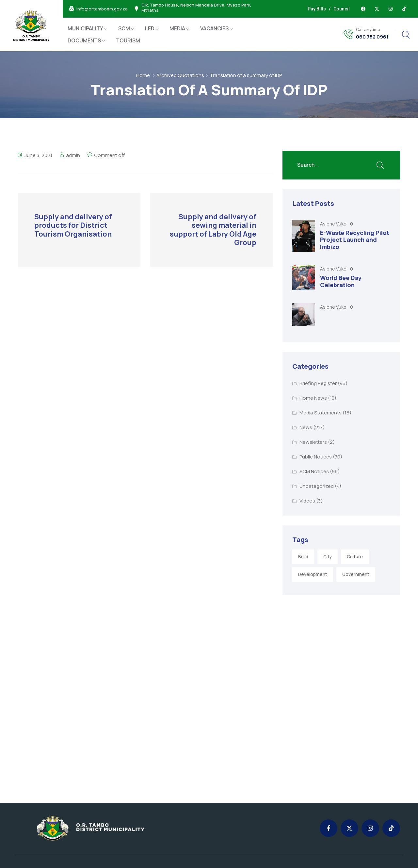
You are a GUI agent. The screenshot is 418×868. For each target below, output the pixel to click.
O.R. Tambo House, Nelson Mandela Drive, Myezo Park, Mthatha (196, 8)
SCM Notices (314, 471)
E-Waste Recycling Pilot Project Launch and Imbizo (355, 240)
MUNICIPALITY (85, 28)
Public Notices (316, 457)
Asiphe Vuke (334, 224)
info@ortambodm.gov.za (102, 9)
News (306, 427)
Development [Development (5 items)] (313, 574)
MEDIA (177, 28)
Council (342, 9)
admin (73, 155)
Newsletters (313, 442)
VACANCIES (214, 28)
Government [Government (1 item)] (356, 574)
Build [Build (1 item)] (303, 557)
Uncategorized (317, 486)
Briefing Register (318, 383)
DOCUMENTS (84, 40)
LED (150, 28)
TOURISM (128, 40)
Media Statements (321, 413)
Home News (313, 398)
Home (143, 75)
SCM (124, 28)
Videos (307, 501)
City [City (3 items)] (328, 557)
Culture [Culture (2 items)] (355, 557)
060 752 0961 (372, 37)
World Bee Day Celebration (341, 281)
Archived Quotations (180, 75)
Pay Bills (317, 9)
